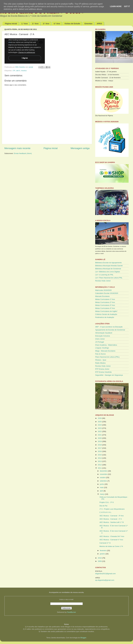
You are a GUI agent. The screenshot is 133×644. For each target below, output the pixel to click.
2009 (100, 561)
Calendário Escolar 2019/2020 (107, 293)
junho (102, 484)
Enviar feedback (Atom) (23, 153)
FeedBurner (71, 612)
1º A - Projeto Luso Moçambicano (112, 509)
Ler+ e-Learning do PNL (104, 275)
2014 (100, 458)
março (102, 494)
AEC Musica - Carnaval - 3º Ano (112, 516)
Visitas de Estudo (72, 24)
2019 (100, 441)
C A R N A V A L (105, 512)
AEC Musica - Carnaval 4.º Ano (111, 540)
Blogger (83, 638)
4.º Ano (57, 24)
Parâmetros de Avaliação (105, 317)
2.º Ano (35, 24)
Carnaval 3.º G (105, 543)
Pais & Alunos (100, 354)
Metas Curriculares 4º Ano (105, 308)
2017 (100, 448)
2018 (100, 445)
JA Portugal (100, 342)
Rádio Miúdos (100, 363)
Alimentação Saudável (104, 333)
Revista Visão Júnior (103, 281)
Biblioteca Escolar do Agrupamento (108, 263)
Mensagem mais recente (17, 148)
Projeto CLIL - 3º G (107, 502)
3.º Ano (46, 24)
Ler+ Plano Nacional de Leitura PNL (109, 278)
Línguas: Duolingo (102, 348)
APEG (99, 24)
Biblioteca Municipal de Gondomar (108, 269)
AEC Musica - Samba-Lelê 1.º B (112, 522)
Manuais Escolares (102, 296)
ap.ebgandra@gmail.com (105, 580)
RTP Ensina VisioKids (103, 372)
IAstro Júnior (100, 339)
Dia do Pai (103, 506)
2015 (100, 455)
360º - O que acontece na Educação (109, 327)
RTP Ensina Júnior (102, 369)
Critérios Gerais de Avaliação (106, 314)
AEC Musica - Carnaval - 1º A (111, 519)
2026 (100, 418)
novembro (104, 474)
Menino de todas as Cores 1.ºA (111, 546)
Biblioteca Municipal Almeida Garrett (109, 266)
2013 (100, 461)
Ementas (88, 24)
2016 (100, 451)
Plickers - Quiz (101, 360)
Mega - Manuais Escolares (105, 351)
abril (102, 491)
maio (102, 487)
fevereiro (103, 550)
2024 (100, 425)
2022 (100, 431)
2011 (100, 468)
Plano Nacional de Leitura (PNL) (107, 357)
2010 (100, 558)
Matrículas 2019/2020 (103, 290)
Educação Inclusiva (103, 336)
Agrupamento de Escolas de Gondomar (110, 330)
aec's (18, 71)
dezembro (104, 471)
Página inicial (11, 24)
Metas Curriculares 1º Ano (105, 299)
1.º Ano (24, 24)
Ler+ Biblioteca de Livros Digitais (108, 272)
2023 (100, 428)
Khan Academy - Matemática (106, 345)
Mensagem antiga (80, 148)
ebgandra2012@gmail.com (105, 574)
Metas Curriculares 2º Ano (105, 302)
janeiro (103, 554)
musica (24, 71)
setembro (104, 481)
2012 (100, 465)
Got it (127, 6)
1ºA (14, 71)
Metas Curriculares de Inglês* (106, 311)
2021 (100, 435)
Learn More (116, 6)
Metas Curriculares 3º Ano (105, 305)
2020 (100, 438)
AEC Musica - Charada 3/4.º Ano (112, 536)
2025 (100, 422)
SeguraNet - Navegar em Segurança (109, 375)
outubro (103, 477)
